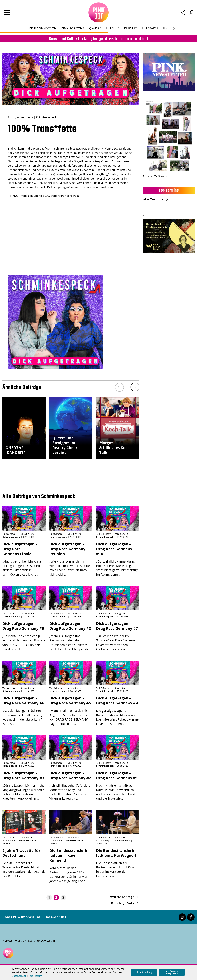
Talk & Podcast (10, 534)
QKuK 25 (95, 21)
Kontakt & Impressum (21, 917)
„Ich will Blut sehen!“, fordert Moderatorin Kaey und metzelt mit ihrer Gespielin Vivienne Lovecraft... (71, 786)
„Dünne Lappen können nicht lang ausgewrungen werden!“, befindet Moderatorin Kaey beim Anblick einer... (24, 786)
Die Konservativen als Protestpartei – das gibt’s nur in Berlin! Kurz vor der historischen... (118, 863)
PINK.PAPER (150, 21)
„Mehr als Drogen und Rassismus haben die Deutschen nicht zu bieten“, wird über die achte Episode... (71, 636)
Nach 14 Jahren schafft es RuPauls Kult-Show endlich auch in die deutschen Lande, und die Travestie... (118, 786)
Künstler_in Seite (123, 903)
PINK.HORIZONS (73, 21)
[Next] (135, 387)
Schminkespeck (46, 117)
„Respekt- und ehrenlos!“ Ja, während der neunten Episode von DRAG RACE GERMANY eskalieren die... (24, 636)
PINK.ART (131, 21)
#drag (12, 117)
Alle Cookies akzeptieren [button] (172, 972)
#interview (26, 837)
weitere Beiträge (122, 897)
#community (25, 117)
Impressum (36, 976)
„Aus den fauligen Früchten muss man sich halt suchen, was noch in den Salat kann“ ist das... (24, 711)
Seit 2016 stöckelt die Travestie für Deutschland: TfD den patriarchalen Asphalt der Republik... (24, 863)
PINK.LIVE (112, 21)
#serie (31, 534)
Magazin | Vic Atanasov (155, 176)
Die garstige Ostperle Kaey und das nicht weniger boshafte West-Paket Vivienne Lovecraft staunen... (118, 711)
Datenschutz (55, 917)
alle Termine (153, 199)
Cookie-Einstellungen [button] (144, 972)
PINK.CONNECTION (43, 21)
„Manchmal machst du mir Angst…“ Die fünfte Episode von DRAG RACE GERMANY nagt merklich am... (71, 711)
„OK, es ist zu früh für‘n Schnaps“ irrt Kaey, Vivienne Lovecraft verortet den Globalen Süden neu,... (118, 636)
